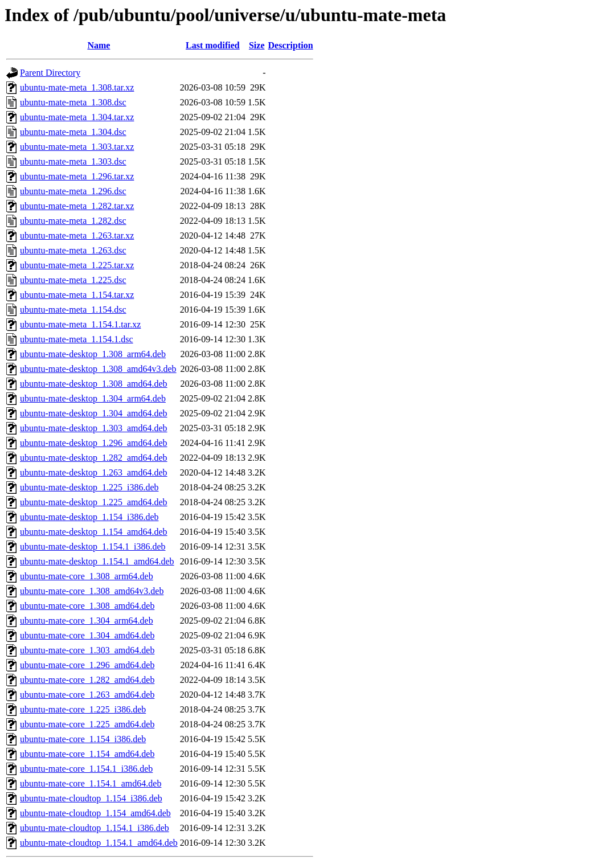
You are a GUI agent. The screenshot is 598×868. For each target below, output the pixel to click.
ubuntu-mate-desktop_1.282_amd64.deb (94, 458)
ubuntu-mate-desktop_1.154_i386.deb (89, 517)
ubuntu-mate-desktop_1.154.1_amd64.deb (97, 561)
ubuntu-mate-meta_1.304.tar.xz (77, 117)
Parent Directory (50, 73)
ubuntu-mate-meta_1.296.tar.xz (77, 176)
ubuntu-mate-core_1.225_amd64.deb (87, 724)
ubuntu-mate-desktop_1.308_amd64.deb (94, 384)
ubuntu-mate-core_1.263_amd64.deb (87, 695)
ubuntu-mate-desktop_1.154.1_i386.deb (93, 546)
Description (291, 45)
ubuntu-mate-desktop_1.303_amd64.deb (94, 428)
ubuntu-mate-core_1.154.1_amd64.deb (91, 783)
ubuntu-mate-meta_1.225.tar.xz (77, 265)
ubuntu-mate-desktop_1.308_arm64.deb (93, 354)
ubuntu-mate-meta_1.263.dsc (73, 250)
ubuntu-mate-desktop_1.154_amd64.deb (94, 532)
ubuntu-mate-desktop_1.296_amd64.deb (94, 443)
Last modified (213, 45)
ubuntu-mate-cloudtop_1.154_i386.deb (91, 798)
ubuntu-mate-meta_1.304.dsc (73, 132)
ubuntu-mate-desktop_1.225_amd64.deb (94, 502)
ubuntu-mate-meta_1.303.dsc (73, 161)
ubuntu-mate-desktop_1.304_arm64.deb (93, 398)
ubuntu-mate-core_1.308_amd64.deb (87, 606)
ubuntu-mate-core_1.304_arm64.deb (87, 621)
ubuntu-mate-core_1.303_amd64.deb (87, 650)
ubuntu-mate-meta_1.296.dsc (73, 191)
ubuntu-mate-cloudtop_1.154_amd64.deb (95, 813)
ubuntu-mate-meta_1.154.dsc (73, 310)
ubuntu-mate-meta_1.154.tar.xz (77, 295)
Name (99, 45)
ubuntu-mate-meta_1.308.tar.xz (77, 87)
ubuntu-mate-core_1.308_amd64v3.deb (92, 591)
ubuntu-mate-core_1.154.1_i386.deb (86, 769)
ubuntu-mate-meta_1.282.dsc (73, 221)
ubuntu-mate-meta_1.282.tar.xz (77, 206)
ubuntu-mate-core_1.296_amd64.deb (87, 665)
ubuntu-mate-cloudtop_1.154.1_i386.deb (95, 828)
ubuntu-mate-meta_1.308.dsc (73, 102)
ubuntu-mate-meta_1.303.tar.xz (77, 147)
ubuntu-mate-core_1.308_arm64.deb (87, 576)
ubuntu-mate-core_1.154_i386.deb (83, 739)
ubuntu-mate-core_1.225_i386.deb (83, 709)
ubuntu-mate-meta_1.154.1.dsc (77, 339)
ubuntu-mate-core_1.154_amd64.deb (87, 754)
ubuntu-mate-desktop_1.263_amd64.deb (94, 472)
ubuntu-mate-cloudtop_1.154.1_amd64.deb (99, 843)
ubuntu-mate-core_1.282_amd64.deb (87, 680)
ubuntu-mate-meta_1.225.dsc (73, 280)
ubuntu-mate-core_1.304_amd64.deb (87, 635)
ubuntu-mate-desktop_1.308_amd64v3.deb (98, 369)
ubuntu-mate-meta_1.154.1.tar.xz (80, 324)
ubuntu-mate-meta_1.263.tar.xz (77, 236)
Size (257, 45)
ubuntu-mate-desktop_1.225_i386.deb (89, 487)
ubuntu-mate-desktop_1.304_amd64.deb (94, 413)
